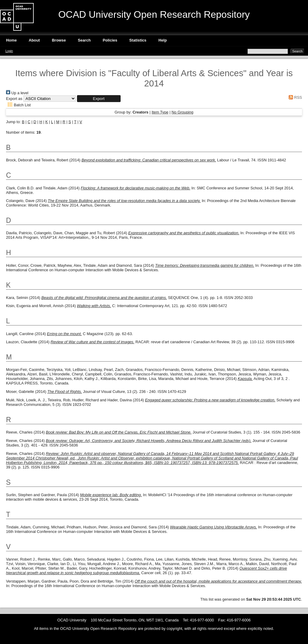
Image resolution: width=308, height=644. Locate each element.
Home (11, 40)
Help (163, 40)
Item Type (160, 112)
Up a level (17, 93)
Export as (14, 99)
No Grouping (182, 112)
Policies (110, 40)
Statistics (138, 40)
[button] (99, 99)
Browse (59, 40)
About (34, 40)
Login (9, 51)
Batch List (18, 105)
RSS (294, 97)
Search (84, 40)
